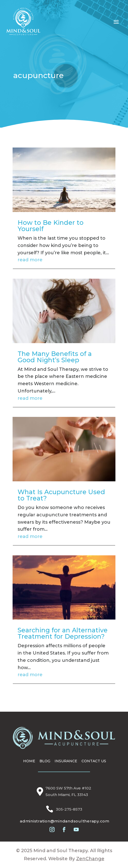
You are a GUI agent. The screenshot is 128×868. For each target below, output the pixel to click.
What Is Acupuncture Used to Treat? (61, 495)
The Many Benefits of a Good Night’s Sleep (55, 357)
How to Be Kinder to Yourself (51, 226)
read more (30, 260)
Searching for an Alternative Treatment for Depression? (63, 633)
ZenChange (90, 859)
